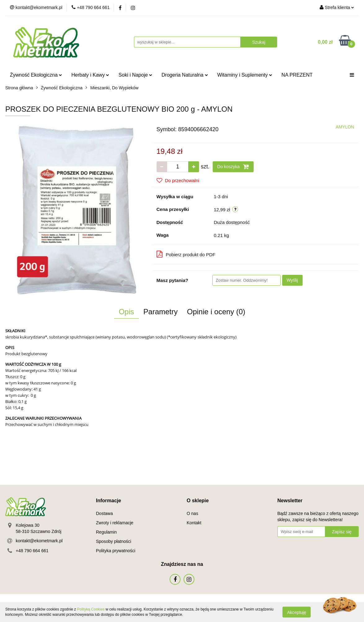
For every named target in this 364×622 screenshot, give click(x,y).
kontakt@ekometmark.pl (39, 541)
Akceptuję (297, 612)
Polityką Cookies (91, 609)
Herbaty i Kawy (90, 75)
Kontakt (194, 523)
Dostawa (104, 513)
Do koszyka (233, 167)
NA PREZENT (297, 75)
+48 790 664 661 (32, 551)
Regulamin (107, 532)
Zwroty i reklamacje (115, 523)
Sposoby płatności (114, 541)
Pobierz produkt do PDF (186, 254)
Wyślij (292, 280)
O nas (192, 513)
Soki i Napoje (135, 75)
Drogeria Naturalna (185, 75)
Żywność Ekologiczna (36, 75)
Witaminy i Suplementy (245, 75)
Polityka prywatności (116, 551)
